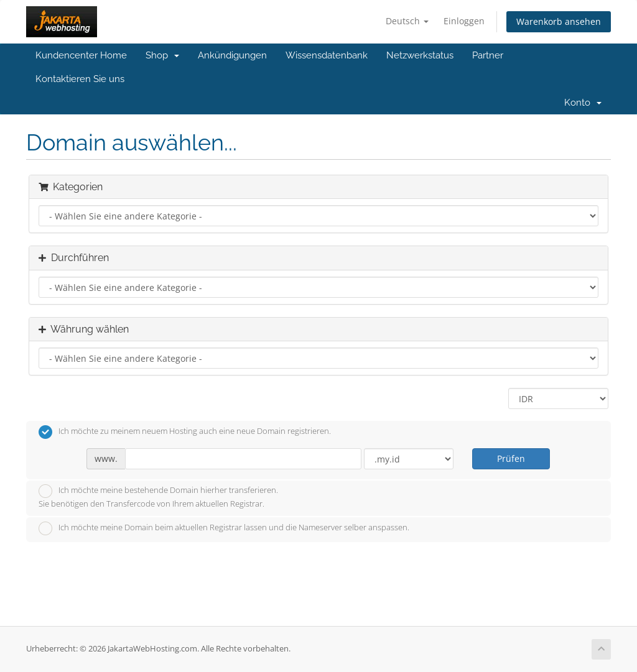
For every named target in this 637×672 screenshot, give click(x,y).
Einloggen (464, 21)
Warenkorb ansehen (559, 21)
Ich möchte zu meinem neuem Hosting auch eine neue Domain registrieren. (185, 432)
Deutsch (407, 21)
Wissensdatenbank (327, 55)
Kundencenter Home (81, 55)
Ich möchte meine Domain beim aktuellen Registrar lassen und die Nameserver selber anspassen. (224, 528)
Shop (162, 55)
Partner (488, 55)
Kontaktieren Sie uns (80, 79)
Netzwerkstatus (420, 55)
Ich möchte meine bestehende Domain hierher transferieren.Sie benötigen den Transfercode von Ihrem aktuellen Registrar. (158, 497)
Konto (583, 103)
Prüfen (511, 458)
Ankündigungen (232, 55)
